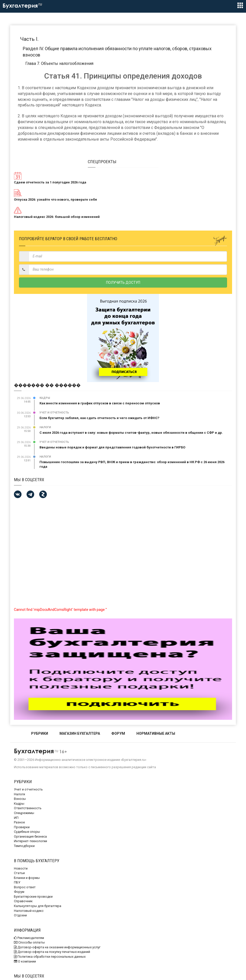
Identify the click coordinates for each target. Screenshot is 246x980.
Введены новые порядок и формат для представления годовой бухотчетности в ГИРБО (112, 447)
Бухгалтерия (22, 6)
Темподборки (24, 846)
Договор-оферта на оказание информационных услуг (57, 947)
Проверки (22, 827)
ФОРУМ (118, 733)
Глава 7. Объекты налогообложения (59, 63)
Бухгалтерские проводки (33, 897)
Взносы (20, 799)
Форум (19, 892)
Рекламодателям (29, 938)
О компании (25, 961)
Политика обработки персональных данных (50, 957)
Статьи (19, 873)
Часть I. (29, 39)
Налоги (45, 427)
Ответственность (28, 808)
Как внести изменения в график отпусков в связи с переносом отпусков (100, 403)
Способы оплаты (29, 942)
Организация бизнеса (30, 836)
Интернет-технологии (30, 841)
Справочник (23, 901)
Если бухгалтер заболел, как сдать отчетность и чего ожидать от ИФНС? (99, 418)
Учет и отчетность (54, 413)
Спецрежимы (24, 813)
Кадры (45, 398)
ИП (16, 818)
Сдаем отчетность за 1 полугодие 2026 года (50, 182)
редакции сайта (144, 767)
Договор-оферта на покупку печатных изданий (52, 952)
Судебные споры (27, 832)
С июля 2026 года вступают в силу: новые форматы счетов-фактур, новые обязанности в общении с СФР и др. (131, 433)
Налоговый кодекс (29, 911)
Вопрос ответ (25, 887)
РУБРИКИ (40, 733)
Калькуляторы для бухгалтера (38, 906)
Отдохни (20, 915)
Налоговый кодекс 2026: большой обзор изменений (57, 217)
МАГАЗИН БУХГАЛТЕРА (80, 733)
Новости (21, 868)
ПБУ (17, 882)
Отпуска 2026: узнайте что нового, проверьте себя (55, 200)
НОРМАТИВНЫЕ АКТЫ (156, 733)
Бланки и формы (27, 878)
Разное (19, 822)
